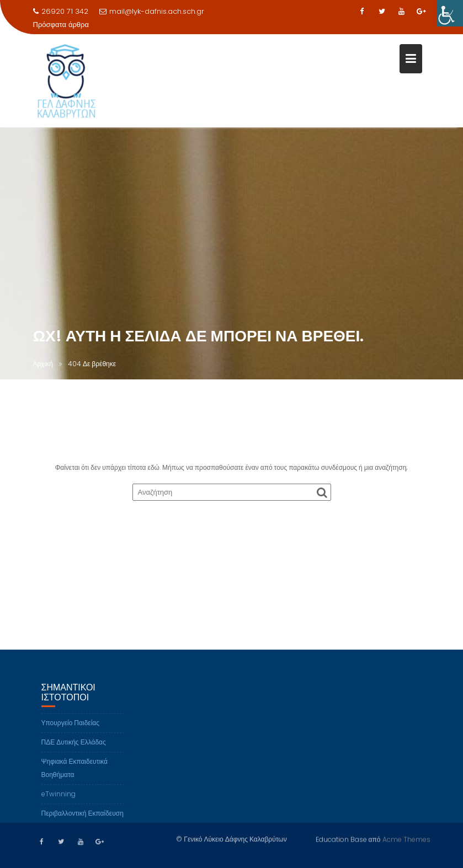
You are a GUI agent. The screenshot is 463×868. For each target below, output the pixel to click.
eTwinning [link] (58, 804)
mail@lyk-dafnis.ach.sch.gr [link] (152, 11)
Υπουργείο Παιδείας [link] (71, 733)
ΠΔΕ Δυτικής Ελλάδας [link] (74, 752)
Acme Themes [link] (406, 838)
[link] (450, 13)
